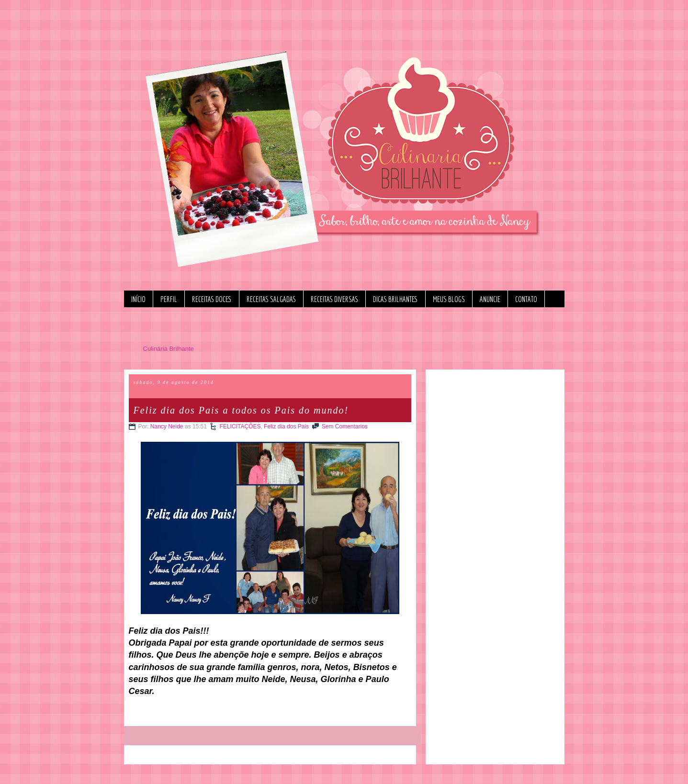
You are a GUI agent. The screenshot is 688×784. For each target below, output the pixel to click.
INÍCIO (138, 299)
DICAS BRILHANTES (395, 299)
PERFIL (169, 299)
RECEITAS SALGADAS (271, 299)
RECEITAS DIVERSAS (334, 299)
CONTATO (526, 299)
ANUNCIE (490, 299)
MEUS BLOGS (449, 299)
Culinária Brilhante (169, 349)
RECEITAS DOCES (212, 299)
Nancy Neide (167, 426)
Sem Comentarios (345, 426)
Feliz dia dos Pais (286, 426)
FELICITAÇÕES (240, 426)
